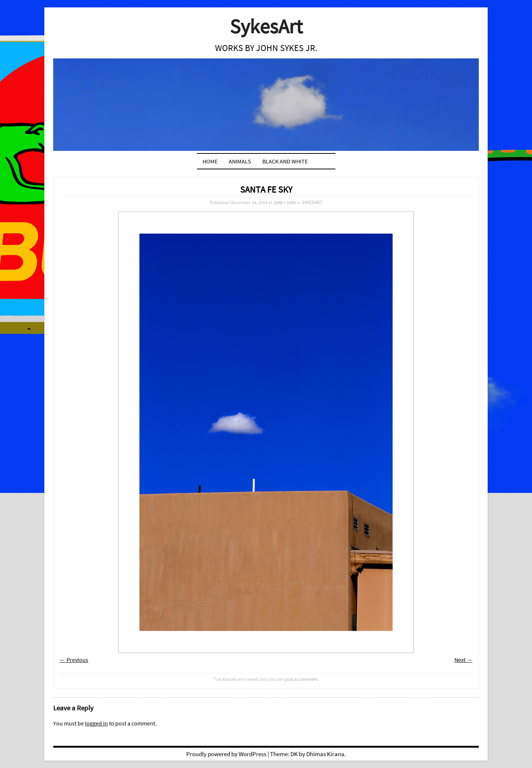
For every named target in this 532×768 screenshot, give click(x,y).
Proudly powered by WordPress (226, 754)
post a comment (301, 679)
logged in (96, 723)
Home (210, 161)
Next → (463, 660)
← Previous (74, 660)
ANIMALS (240, 161)
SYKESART (312, 202)
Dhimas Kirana (325, 754)
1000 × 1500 (284, 202)
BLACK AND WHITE (285, 161)
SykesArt (266, 26)
